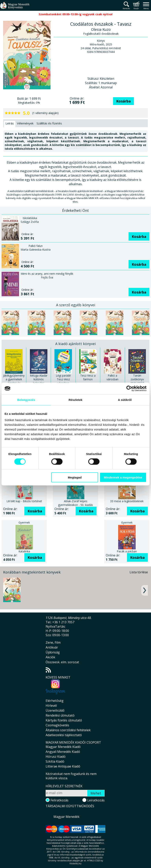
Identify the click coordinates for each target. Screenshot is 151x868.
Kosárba (123, 101)
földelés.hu (75, 863)
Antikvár (52, 647)
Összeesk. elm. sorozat (62, 662)
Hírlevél (51, 706)
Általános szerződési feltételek (68, 730)
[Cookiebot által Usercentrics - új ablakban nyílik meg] (129, 389)
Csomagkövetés (57, 725)
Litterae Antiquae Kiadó (63, 766)
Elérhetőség (55, 701)
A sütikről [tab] (125, 400)
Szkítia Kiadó (55, 761)
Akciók (50, 657)
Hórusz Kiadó (56, 757)
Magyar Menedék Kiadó (63, 747)
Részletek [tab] (75, 400)
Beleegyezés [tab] (26, 400)
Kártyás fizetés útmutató (64, 720)
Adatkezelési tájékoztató (64, 735)
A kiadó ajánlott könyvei (75, 344)
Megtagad (75, 477)
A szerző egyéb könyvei (76, 305)
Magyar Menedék (66, 817)
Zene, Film (53, 642)
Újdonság (53, 652)
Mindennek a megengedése (123, 477)
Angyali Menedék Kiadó (63, 752)
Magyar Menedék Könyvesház (15, 8)
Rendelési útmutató (60, 715)
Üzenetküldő (55, 710)
